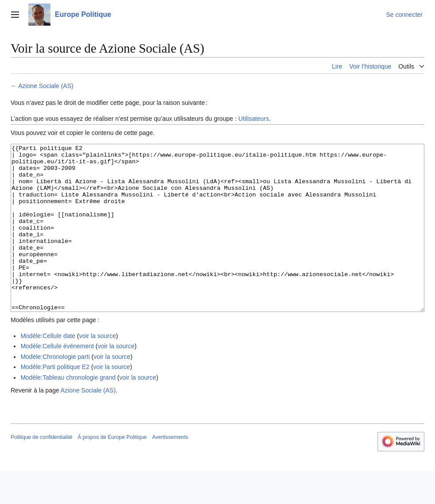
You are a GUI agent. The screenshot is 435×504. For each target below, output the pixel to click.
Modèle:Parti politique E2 (55, 400)
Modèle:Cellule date (48, 369)
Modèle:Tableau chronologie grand (68, 411)
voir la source (98, 369)
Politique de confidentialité (41, 470)
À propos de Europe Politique (112, 470)
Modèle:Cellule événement (57, 379)
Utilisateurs (253, 119)
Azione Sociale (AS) (46, 86)
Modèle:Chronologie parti (55, 390)
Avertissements (170, 470)
